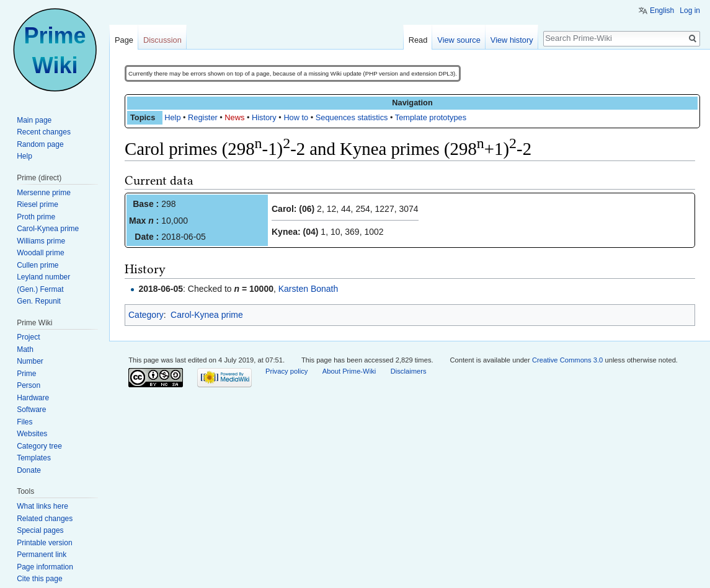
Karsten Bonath (308, 289)
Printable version (44, 543)
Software (31, 410)
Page (124, 40)
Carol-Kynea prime (207, 315)
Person (29, 385)
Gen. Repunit (39, 301)
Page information (45, 567)
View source (459, 40)
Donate (29, 470)
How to (296, 117)
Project (28, 337)
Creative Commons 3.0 (567, 360)
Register (203, 117)
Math (25, 349)
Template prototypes (431, 117)
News (234, 117)
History (264, 117)
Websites (32, 434)
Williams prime (41, 241)
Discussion (162, 40)
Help (172, 117)
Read (418, 40)
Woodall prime (40, 253)
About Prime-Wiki (349, 371)
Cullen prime (38, 265)
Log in (690, 11)
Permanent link (42, 555)
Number (30, 361)
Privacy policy (286, 371)
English (662, 11)
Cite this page (39, 579)
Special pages (40, 530)
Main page (34, 120)
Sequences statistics (352, 117)
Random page (40, 144)
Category (146, 315)
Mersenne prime (44, 193)
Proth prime (36, 217)
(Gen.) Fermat (40, 289)
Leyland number (43, 277)
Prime (26, 374)
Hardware (33, 398)
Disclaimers (409, 371)
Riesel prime (38, 204)
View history (512, 40)
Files (24, 422)
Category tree (39, 446)
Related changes (45, 519)
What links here (42, 506)
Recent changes (44, 132)
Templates (34, 458)
